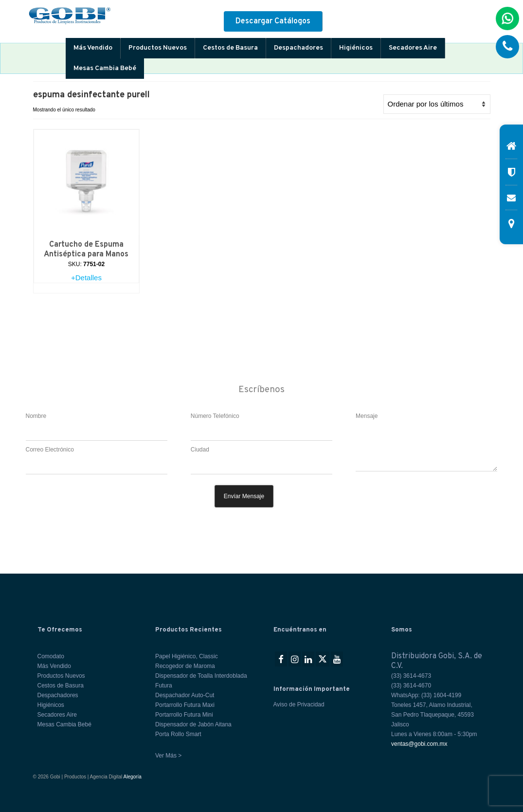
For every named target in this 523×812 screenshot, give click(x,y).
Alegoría (133, 777)
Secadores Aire (413, 48)
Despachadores (298, 48)
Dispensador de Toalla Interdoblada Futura (201, 681)
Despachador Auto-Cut (185, 695)
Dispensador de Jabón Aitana (193, 724)
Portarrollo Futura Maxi (185, 705)
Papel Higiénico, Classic (187, 656)
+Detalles (86, 278)
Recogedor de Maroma (185, 666)
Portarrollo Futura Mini (184, 715)
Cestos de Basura (230, 48)
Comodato (51, 656)
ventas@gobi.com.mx (419, 744)
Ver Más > (168, 756)
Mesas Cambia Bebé (105, 68)
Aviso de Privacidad (299, 704)
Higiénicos (356, 48)
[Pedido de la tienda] (437, 104)
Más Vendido (93, 48)
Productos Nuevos (158, 48)
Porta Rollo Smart (178, 734)
